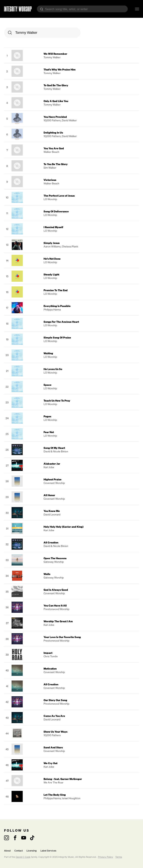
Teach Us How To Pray (57, 401)
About (7, 851)
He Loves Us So (53, 369)
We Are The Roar (53, 782)
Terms (119, 857)
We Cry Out (50, 763)
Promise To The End (56, 290)
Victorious (50, 180)
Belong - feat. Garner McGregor (63, 779)
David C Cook (23, 857)
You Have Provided (55, 117)
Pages (47, 416)
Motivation (50, 669)
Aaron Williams (52, 246)
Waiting (48, 353)
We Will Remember (55, 54)
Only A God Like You (56, 101)
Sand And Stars (53, 747)
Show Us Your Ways (55, 732)
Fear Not (49, 432)
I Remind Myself (53, 227)
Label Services (48, 851)
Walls (47, 574)
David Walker (69, 120)
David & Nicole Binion (56, 451)
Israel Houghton (71, 798)
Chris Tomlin (51, 656)
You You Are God (54, 148)
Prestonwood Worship (56, 609)
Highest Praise (53, 479)
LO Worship (50, 199)
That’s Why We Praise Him (60, 69)
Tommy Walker (52, 57)
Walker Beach (51, 152)
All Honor (49, 495)
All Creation (51, 542)
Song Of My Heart (54, 448)
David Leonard (52, 514)
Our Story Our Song (55, 700)
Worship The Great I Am (58, 621)
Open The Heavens (55, 558)
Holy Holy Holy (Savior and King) (63, 527)
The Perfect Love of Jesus (59, 196)
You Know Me (52, 511)
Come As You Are (54, 716)
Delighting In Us (53, 133)
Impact (48, 653)
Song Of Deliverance (56, 211)
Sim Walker (50, 168)
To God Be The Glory (56, 85)
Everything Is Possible (57, 306)
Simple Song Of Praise (57, 337)
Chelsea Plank (70, 246)
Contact (19, 851)
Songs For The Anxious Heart (61, 322)
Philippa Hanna (52, 309)
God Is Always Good (56, 590)
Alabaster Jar (52, 464)
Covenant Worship (54, 483)
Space (47, 385)
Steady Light (51, 274)
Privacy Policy (106, 857)
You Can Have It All (55, 605)
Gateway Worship (54, 562)
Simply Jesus (52, 243)
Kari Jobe (49, 467)
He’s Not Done (52, 259)
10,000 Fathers (52, 120)
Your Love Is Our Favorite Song (62, 637)
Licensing (32, 851)
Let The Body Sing (55, 795)
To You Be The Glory (56, 164)
